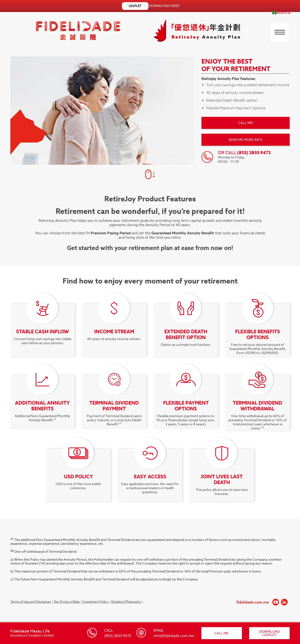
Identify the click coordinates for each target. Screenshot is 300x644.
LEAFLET (135, 6)
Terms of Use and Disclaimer (31, 602)
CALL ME (222, 633)
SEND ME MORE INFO (246, 140)
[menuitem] (282, 12)
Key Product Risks (67, 602)
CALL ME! (246, 123)
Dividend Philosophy (126, 602)
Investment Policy (96, 602)
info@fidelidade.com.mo (174, 636)
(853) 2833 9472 (118, 636)
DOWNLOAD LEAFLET (270, 633)
